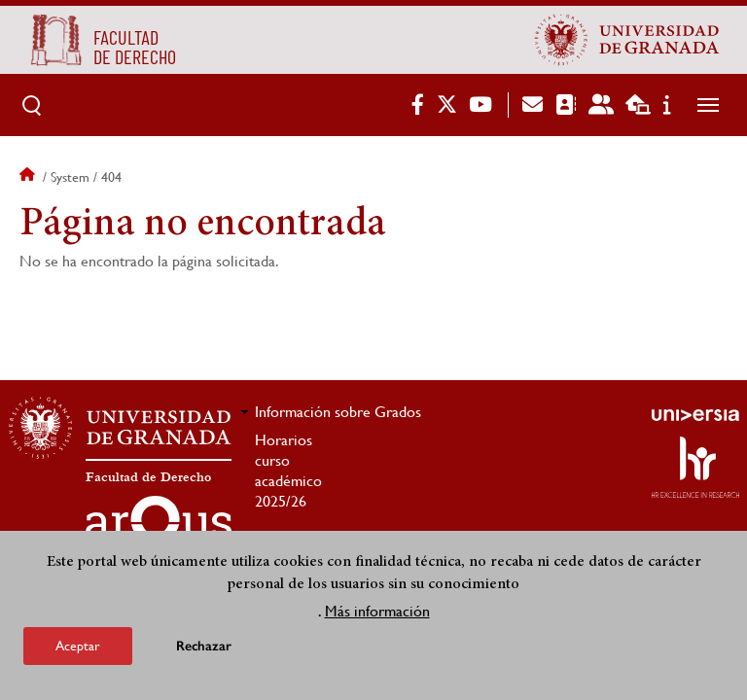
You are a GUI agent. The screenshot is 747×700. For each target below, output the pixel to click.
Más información (377, 613)
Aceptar (78, 647)
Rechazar (204, 648)
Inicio (29, 177)
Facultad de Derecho (148, 477)
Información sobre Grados (338, 412)
